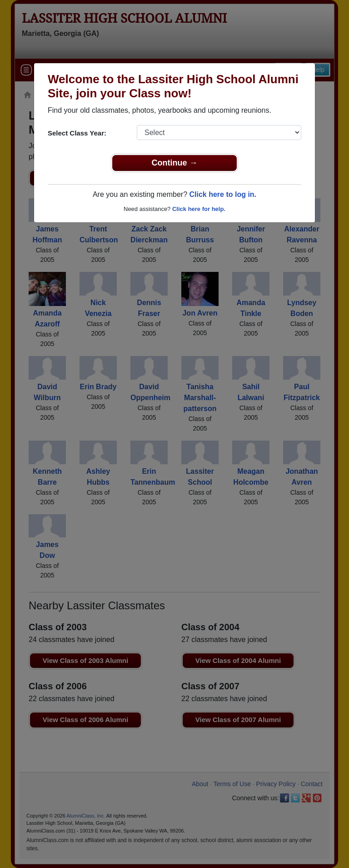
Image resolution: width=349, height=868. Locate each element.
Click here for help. (199, 209)
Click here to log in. (223, 194)
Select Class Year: (77, 133)
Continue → (175, 163)
